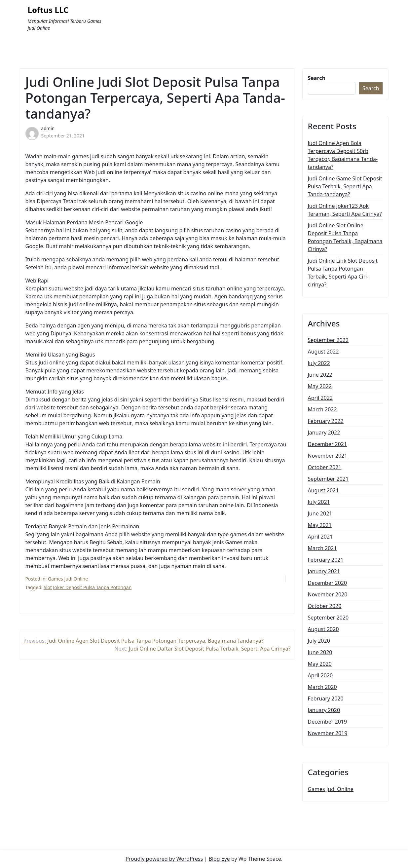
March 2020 (322, 687)
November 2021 (328, 456)
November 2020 (328, 594)
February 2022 (326, 421)
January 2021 (324, 571)
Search (317, 78)
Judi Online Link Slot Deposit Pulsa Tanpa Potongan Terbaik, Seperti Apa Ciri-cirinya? (343, 273)
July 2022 (319, 363)
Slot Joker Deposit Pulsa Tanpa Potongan (88, 587)
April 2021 (320, 537)
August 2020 (323, 629)
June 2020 (320, 652)
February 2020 (326, 698)
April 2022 (320, 398)
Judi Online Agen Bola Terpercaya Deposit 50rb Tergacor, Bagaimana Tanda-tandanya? (343, 155)
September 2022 (328, 340)
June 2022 (320, 375)
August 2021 (323, 490)
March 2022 (322, 409)
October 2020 (325, 606)
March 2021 (322, 548)
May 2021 (320, 525)
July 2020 (319, 641)
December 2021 (328, 444)
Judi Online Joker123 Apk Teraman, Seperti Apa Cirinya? (345, 210)
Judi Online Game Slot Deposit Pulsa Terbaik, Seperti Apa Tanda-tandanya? (345, 186)
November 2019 (328, 733)
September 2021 (328, 479)
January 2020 (324, 710)
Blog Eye (219, 859)
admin (48, 128)
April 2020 (320, 675)
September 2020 (328, 618)
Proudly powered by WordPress (164, 859)
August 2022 (323, 352)
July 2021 (319, 502)
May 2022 (320, 386)
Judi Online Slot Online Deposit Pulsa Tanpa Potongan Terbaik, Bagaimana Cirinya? (345, 237)
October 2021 (325, 467)
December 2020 (328, 583)
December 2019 (328, 722)
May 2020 (320, 664)
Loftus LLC (48, 10)
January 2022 (324, 433)
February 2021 (326, 560)
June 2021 (320, 513)
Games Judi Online (68, 579)
